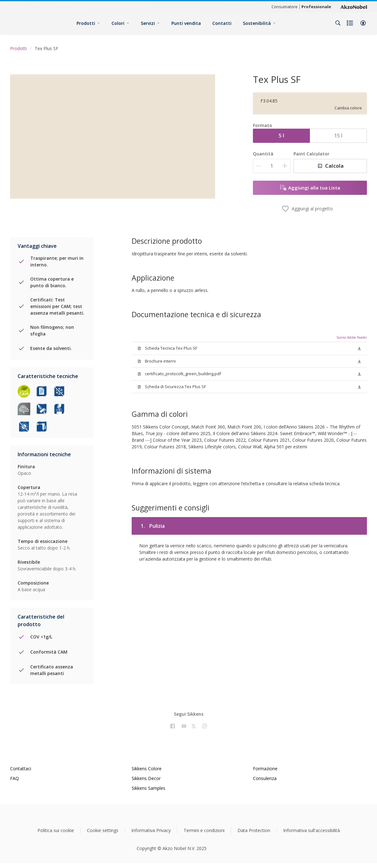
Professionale (316, 7)
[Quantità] (272, 166)
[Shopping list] (351, 23)
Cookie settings (103, 830)
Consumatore (285, 7)
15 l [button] (338, 136)
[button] (363, 23)
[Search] (338, 23)
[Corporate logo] (354, 7)
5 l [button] (281, 136)
